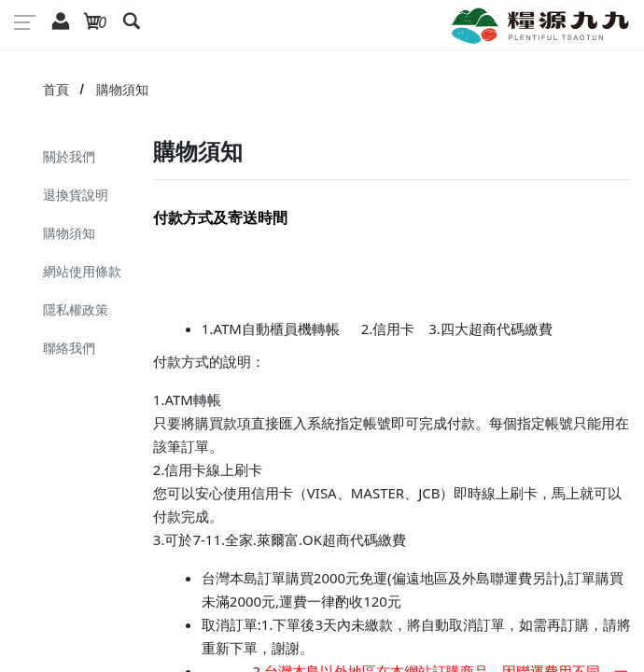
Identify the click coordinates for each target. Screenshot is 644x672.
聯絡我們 (69, 348)
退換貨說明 (76, 195)
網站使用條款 (82, 271)
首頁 (56, 89)
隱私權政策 (76, 309)
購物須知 (122, 89)
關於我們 (69, 156)
